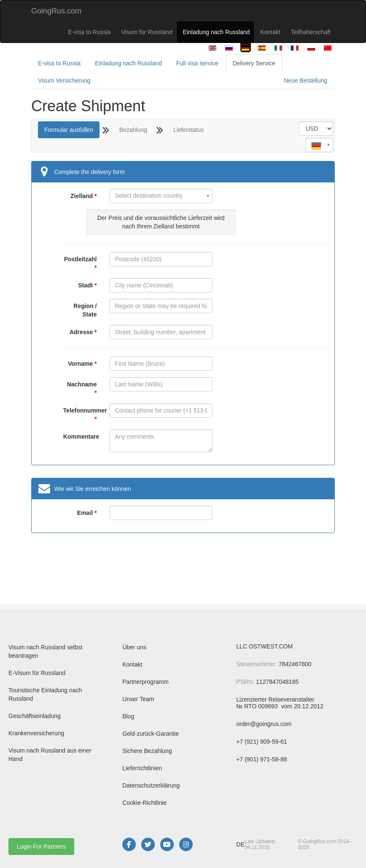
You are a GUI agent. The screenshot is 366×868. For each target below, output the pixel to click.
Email (85, 513)
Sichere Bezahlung (147, 751)
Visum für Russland (147, 32)
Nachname (82, 384)
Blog (128, 716)
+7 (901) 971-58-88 (261, 759)
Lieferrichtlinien (142, 768)
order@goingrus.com (264, 724)
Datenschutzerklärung (151, 785)
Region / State (85, 310)
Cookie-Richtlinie (144, 803)
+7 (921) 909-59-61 (261, 742)
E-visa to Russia (89, 32)
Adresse (81, 332)
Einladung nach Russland (217, 32)
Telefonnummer (80, 410)
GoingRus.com (56, 11)
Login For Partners (41, 847)
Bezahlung (133, 130)
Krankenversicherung (36, 733)
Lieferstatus (188, 130)
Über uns (134, 647)
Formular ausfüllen (69, 130)
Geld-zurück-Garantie (151, 734)
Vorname (80, 364)
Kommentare (80, 437)
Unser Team (138, 699)
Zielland (82, 196)
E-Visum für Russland (37, 673)
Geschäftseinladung (35, 716)
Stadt (85, 285)
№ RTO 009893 (258, 706)
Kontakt (270, 32)
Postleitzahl (81, 259)
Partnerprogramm (145, 682)
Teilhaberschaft (311, 32)
